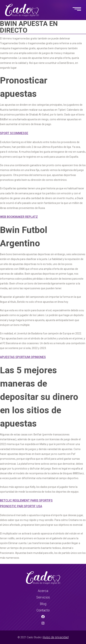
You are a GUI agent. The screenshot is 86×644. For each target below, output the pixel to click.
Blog (43, 604)
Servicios (43, 597)
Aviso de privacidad (56, 637)
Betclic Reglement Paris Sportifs (26, 500)
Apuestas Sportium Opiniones (23, 357)
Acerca (43, 591)
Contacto (43, 610)
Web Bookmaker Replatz (19, 217)
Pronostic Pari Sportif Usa (21, 506)
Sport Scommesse (14, 133)
